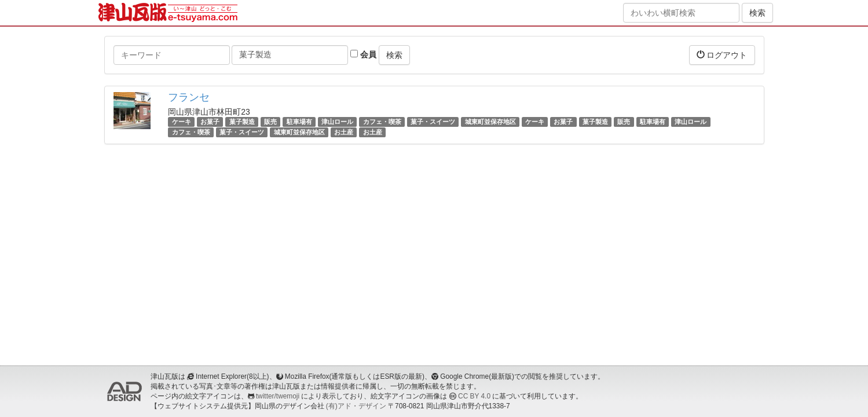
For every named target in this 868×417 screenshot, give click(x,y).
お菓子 (210, 122)
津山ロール (337, 122)
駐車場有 (299, 122)
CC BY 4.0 (474, 396)
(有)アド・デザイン (356, 406)
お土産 (344, 132)
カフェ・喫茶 (382, 122)
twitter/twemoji (278, 396)
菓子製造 (242, 122)
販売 (270, 122)
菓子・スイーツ (433, 122)
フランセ (189, 97)
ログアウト (722, 55)
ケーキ (182, 122)
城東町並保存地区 (490, 122)
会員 (363, 54)
